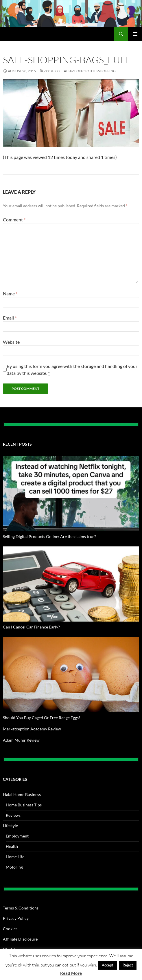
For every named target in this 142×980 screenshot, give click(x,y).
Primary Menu (135, 34)
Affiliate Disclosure (20, 939)
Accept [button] (108, 965)
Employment (17, 836)
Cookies (10, 929)
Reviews (13, 815)
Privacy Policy (16, 918)
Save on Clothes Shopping (92, 71)
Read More (71, 973)
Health (12, 846)
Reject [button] (128, 965)
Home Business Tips (24, 805)
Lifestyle (10, 826)
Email (10, 318)
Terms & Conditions (21, 908)
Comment (14, 220)
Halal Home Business (22, 794)
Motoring (14, 867)
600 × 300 (52, 71)
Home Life (15, 857)
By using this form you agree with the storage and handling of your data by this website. (72, 370)
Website (11, 342)
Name (10, 294)
